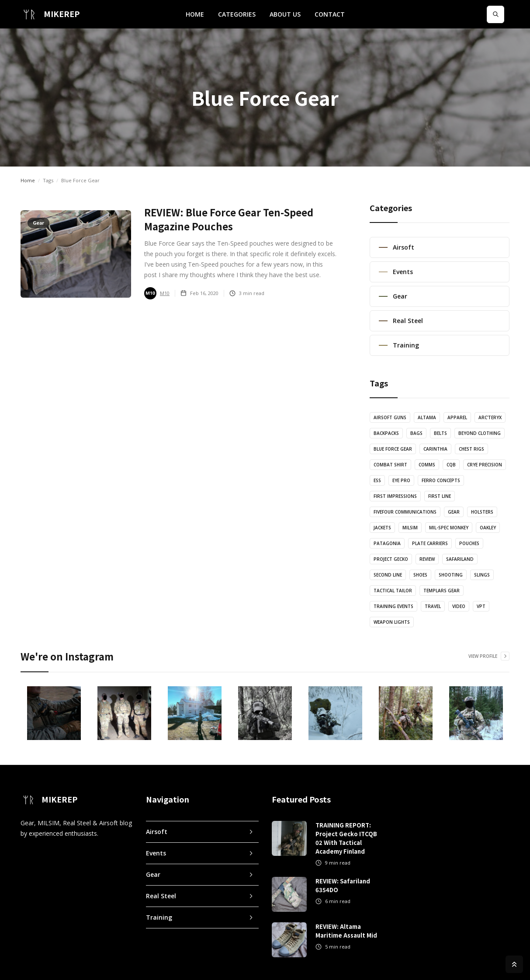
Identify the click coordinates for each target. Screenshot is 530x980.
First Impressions (395, 496)
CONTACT (330, 14)
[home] (50, 14)
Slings (482, 575)
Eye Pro (401, 480)
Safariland (460, 559)
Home (28, 180)
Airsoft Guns (390, 417)
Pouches (469, 543)
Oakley (488, 528)
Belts (440, 433)
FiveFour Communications (405, 512)
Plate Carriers (430, 543)
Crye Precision (485, 465)
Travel (433, 606)
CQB (451, 465)
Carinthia (435, 449)
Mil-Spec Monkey (449, 528)
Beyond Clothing (480, 433)
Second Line (388, 575)
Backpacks (386, 433)
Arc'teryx (490, 417)
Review (427, 559)
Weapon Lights (392, 622)
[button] (237, 14)
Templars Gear (442, 591)
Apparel (457, 417)
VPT (481, 606)
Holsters (482, 512)
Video (459, 606)
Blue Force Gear (393, 449)
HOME (195, 14)
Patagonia (387, 543)
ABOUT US (285, 14)
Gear (454, 512)
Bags (416, 433)
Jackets (382, 528)
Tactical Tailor (393, 591)
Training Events (393, 606)
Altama (427, 417)
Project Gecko (391, 559)
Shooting (451, 575)
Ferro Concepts (441, 480)
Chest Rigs (471, 449)
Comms (427, 465)
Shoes (420, 575)
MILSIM (410, 528)
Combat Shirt (390, 465)
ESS (377, 480)
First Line (440, 496)
